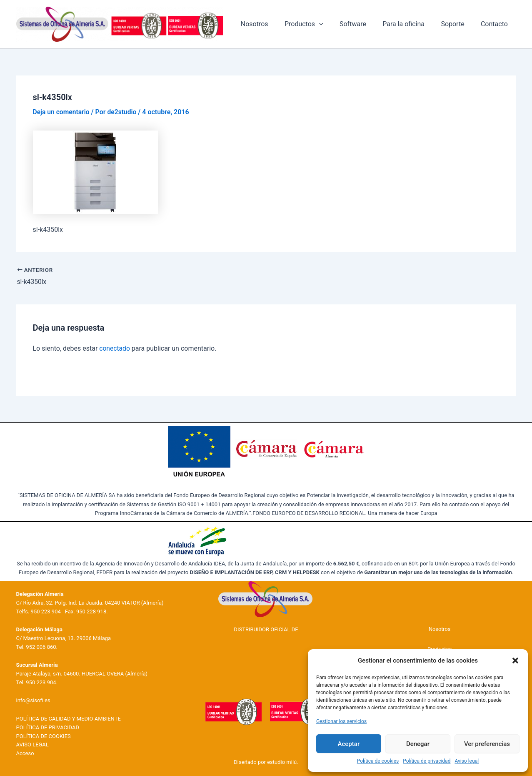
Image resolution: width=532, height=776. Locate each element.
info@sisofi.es (33, 700)
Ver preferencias (487, 744)
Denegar (418, 744)
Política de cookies (378, 761)
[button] (515, 660)
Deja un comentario (62, 112)
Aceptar (349, 744)
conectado (115, 348)
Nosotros (271, 24)
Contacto (496, 24)
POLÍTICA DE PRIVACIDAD (48, 727)
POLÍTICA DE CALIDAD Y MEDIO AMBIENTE (69, 719)
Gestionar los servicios (341, 721)
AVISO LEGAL (32, 745)
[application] (333, 24)
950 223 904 (46, 611)
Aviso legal (467, 761)
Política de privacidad (427, 761)
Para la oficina (411, 24)
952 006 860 (41, 647)
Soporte (457, 24)
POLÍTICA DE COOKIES (44, 736)
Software (364, 24)
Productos (318, 24)
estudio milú (282, 762)
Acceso (25, 753)
